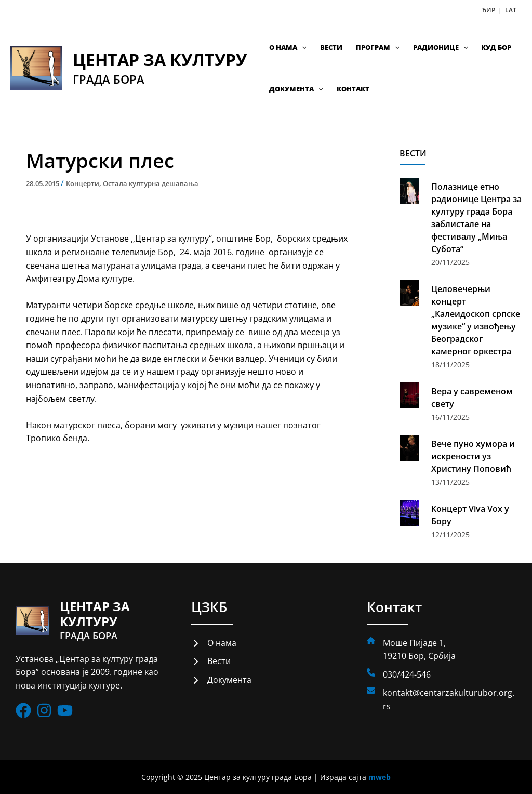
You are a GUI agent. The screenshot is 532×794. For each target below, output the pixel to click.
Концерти (83, 183)
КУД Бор (496, 47)
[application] (302, 47)
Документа (296, 89)
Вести (331, 47)
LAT (511, 10)
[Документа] (221, 680)
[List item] (23, 711)
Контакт (353, 89)
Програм (378, 47)
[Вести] (211, 661)
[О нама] (214, 643)
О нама (288, 47)
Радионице (441, 47)
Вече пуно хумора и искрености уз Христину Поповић (473, 456)
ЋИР (489, 10)
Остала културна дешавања (151, 183)
